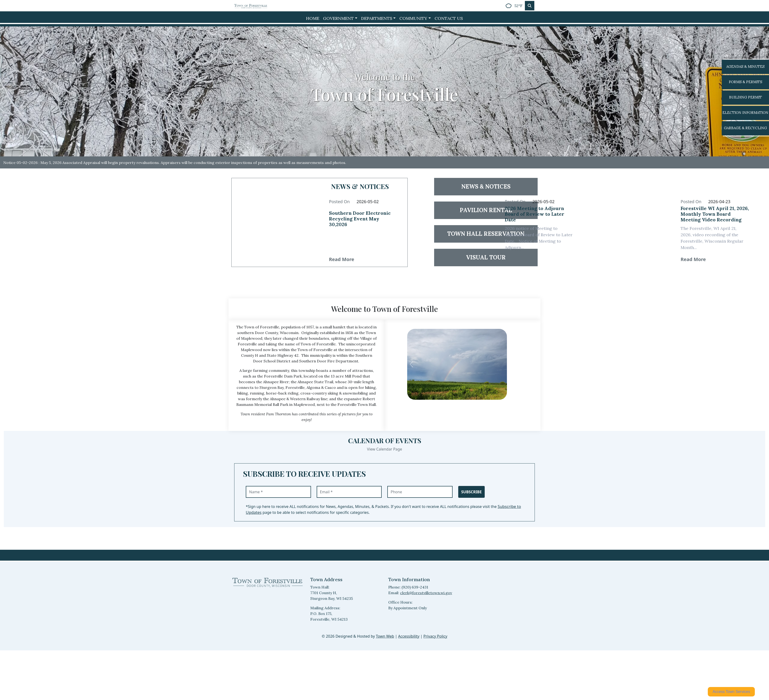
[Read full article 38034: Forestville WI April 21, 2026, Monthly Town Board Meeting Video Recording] (715, 215)
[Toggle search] (530, 6)
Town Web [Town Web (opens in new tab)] (385, 636)
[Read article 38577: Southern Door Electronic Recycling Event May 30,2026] (276, 222)
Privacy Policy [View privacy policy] (435, 636)
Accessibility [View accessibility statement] (409, 636)
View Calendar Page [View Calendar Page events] (384, 449)
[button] (340, 18)
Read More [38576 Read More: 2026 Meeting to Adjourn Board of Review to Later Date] (517, 259)
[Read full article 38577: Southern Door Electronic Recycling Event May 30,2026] (363, 222)
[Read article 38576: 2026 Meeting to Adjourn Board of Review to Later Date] (451, 222)
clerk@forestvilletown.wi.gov (426, 593)
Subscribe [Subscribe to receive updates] (472, 492)
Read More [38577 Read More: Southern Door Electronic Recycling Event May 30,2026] (342, 259)
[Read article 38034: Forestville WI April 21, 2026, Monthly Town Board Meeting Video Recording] (627, 222)
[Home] (251, 6)
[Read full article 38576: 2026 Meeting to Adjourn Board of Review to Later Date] (539, 215)
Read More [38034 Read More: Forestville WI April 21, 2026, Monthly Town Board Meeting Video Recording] (693, 259)
